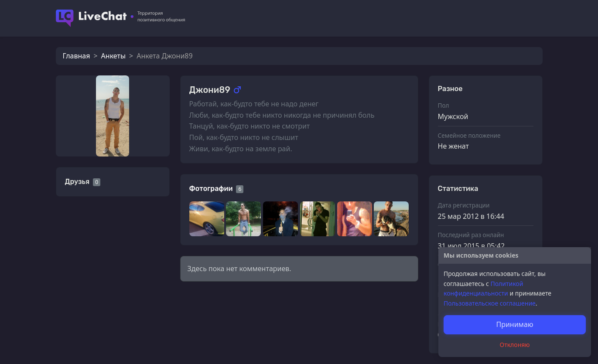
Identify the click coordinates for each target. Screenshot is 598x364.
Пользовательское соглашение (490, 303)
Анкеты (113, 56)
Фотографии (211, 189)
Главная (77, 56)
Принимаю (514, 324)
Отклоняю (515, 345)
